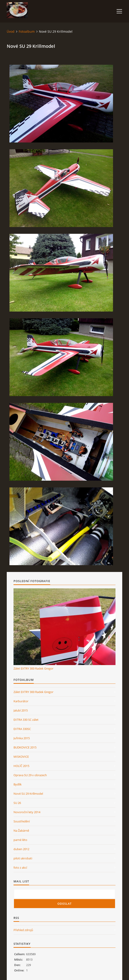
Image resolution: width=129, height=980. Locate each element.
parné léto (20, 840)
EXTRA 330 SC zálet (26, 720)
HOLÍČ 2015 (21, 766)
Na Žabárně (21, 831)
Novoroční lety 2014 (27, 812)
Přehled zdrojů (23, 930)
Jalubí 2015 (21, 710)
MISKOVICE (21, 757)
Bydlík (18, 784)
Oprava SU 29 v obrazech (30, 775)
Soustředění (22, 821)
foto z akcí (20, 868)
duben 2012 (21, 849)
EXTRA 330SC (22, 729)
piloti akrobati (23, 858)
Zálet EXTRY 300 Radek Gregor (33, 668)
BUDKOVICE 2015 (25, 747)
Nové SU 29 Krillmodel (28, 794)
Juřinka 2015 (22, 738)
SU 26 (17, 803)
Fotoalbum (27, 31)
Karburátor (21, 701)
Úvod (11, 31)
